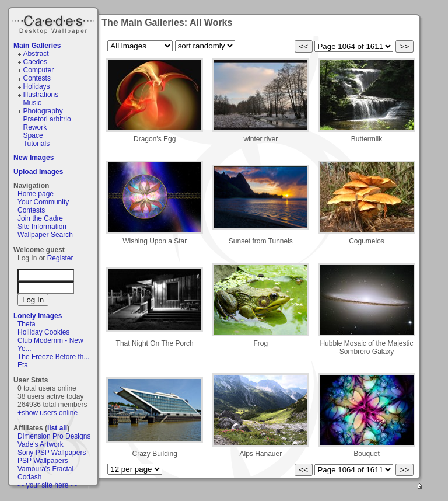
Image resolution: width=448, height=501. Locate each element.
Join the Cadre (40, 218)
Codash (29, 477)
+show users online (48, 413)
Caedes (54, 23)
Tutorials (37, 144)
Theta (27, 324)
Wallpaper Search (45, 235)
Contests (37, 78)
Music (32, 103)
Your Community (43, 202)
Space (33, 135)
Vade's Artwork (41, 444)
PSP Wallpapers (43, 461)
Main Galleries (37, 46)
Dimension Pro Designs (54, 436)
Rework (35, 127)
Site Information (42, 227)
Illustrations (41, 95)
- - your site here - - (47, 485)
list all (57, 428)
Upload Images (38, 172)
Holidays (37, 86)
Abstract (36, 54)
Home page (36, 194)
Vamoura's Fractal (45, 469)
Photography (43, 111)
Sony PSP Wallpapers (52, 453)
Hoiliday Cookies (43, 332)
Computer (39, 70)
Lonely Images (38, 316)
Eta (23, 365)
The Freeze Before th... (53, 357)
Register (60, 258)
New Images (34, 158)
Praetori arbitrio (47, 119)
